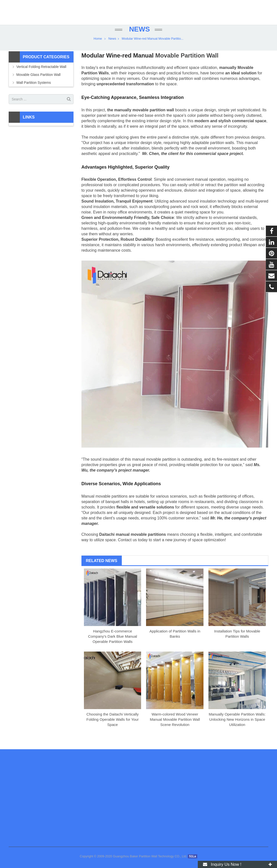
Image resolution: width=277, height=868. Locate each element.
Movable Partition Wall (187, 64)
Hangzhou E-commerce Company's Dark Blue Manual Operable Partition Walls (113, 645)
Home (98, 47)
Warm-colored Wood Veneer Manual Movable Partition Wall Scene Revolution (175, 728)
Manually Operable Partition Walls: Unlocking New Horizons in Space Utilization (237, 728)
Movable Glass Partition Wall (38, 83)
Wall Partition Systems (34, 91)
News (139, 38)
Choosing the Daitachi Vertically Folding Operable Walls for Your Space (113, 728)
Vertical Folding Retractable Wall (41, 75)
